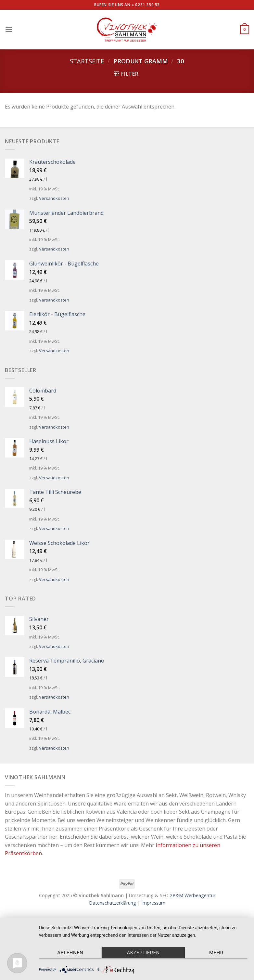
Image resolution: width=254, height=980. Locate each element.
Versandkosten (54, 198)
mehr (216, 953)
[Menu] (9, 29)
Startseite (87, 61)
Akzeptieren (143, 953)
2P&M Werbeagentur (193, 895)
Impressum (153, 903)
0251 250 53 (147, 5)
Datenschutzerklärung (113, 903)
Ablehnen (70, 953)
